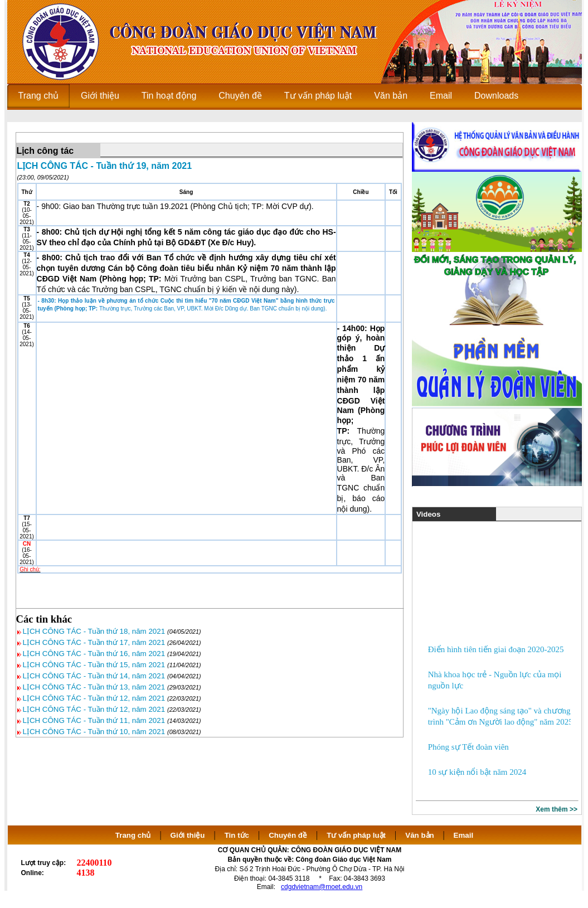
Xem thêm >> (557, 809)
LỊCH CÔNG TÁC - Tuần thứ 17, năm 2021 (94, 642)
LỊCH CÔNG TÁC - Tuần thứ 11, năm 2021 (94, 720)
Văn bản (421, 835)
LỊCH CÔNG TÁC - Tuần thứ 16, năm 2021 (94, 654)
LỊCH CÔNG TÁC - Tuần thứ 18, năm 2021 (94, 631)
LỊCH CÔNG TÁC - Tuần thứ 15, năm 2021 (94, 665)
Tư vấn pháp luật (356, 835)
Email (464, 835)
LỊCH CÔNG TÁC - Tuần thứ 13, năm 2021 (94, 687)
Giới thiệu (188, 835)
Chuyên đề (288, 835)
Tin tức (237, 835)
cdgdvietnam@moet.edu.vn (322, 887)
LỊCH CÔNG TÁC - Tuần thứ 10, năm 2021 (94, 732)
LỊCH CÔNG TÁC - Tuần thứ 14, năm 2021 (94, 676)
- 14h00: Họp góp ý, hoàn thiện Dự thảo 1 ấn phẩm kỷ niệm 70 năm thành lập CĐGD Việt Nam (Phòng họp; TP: (361, 380)
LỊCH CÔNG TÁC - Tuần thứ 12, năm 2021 (94, 698)
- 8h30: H (50, 301)
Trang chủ (133, 835)
